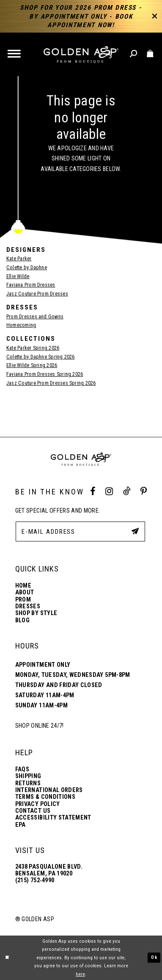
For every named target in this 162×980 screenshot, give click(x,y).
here (80, 974)
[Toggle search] (134, 54)
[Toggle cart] (150, 54)
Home (23, 586)
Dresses (28, 606)
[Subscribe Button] (134, 531)
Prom (23, 600)
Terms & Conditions (45, 797)
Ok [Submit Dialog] (154, 958)
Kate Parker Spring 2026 (33, 348)
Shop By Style (36, 613)
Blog (22, 620)
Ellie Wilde (18, 276)
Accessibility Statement (53, 818)
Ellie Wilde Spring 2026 (32, 365)
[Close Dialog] (7, 958)
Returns (28, 783)
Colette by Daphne (27, 268)
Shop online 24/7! (40, 726)
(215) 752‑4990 (35, 880)
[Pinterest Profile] (144, 491)
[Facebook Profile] (93, 491)
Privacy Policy (38, 804)
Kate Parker (19, 259)
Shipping (28, 776)
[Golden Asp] (81, 55)
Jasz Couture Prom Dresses (37, 294)
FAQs (22, 769)
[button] (15, 55)
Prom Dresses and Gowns (35, 317)
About (25, 592)
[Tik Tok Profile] (126, 491)
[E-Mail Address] (80, 531)
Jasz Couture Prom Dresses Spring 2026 (51, 383)
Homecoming (21, 325)
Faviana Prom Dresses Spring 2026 (45, 374)
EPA (21, 825)
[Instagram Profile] (109, 491)
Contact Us (33, 811)
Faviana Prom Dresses (31, 285)
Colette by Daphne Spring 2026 (41, 357)
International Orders (49, 790)
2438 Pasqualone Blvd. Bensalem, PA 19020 (49, 870)
